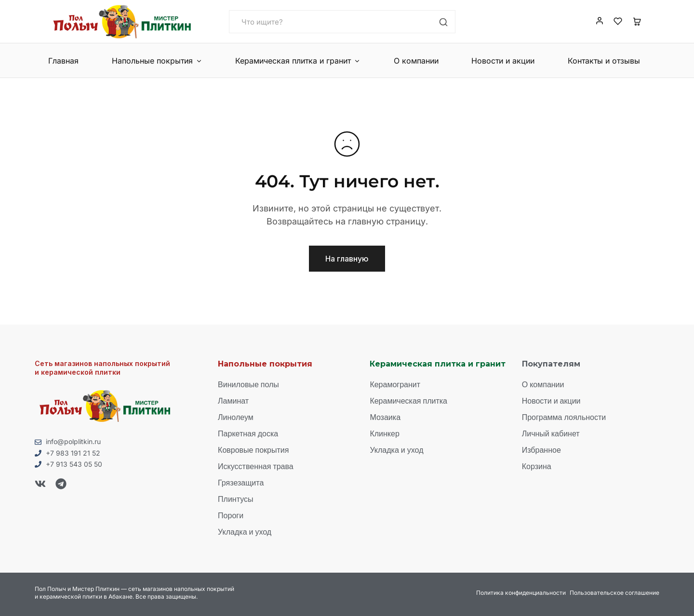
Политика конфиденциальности (521, 593)
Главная (63, 61)
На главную (347, 259)
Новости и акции (503, 61)
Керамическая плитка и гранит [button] (298, 61)
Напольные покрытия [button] (157, 61)
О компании (416, 61)
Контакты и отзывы (604, 61)
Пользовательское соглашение (614, 593)
